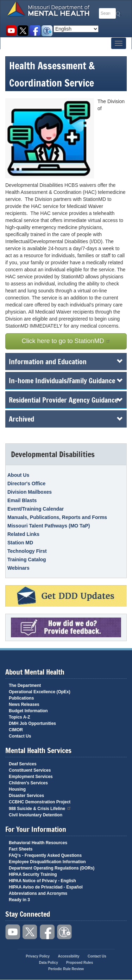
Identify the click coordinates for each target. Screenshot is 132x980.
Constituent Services (30, 770)
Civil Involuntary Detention (36, 815)
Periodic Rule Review (66, 969)
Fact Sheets (21, 849)
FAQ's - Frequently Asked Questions (45, 855)
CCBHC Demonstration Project (40, 802)
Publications (21, 698)
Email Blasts (22, 500)
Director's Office (26, 483)
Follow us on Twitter (23, 31)
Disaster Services (26, 796)
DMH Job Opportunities (32, 723)
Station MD (20, 543)
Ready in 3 (19, 900)
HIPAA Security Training (33, 874)
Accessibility (47, 31)
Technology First (27, 551)
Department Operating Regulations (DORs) (52, 868)
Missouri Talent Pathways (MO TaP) (49, 526)
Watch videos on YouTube (11, 31)
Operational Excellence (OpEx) (40, 692)
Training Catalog (27, 559)
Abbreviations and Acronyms (38, 893)
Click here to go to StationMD (66, 341)
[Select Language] (76, 29)
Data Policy (49, 963)
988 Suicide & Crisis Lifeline (40, 808)
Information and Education (66, 361)
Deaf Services (23, 764)
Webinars (18, 568)
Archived (66, 419)
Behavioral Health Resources (38, 843)
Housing (17, 789)
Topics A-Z (20, 717)
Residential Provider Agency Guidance (66, 400)
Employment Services (31, 777)
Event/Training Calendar (36, 509)
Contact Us (20, 736)
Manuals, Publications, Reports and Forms (57, 517)
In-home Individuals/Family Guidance (66, 380)
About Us (18, 475)
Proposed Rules (80, 963)
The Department (25, 685)
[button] (51, 138)
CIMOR (16, 730)
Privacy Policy (38, 956)
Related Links (23, 534)
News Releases (24, 704)
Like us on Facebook (35, 31)
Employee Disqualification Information (47, 862)
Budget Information (28, 711)
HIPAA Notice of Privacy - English (42, 881)
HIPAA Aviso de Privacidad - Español (46, 887)
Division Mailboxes (30, 492)
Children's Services (28, 783)
